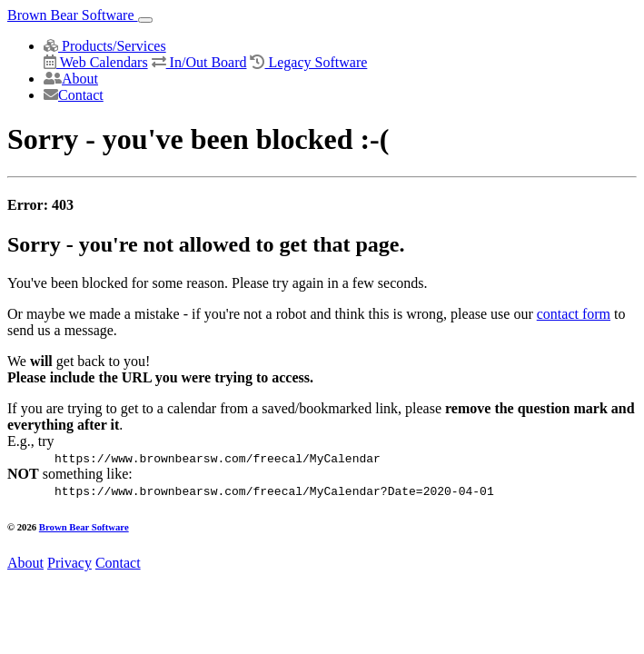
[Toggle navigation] (145, 20)
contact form (574, 314)
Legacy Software (308, 62)
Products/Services (105, 46)
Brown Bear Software (73, 15)
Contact (74, 95)
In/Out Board (199, 62)
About (71, 79)
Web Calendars (96, 62)
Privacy (69, 563)
